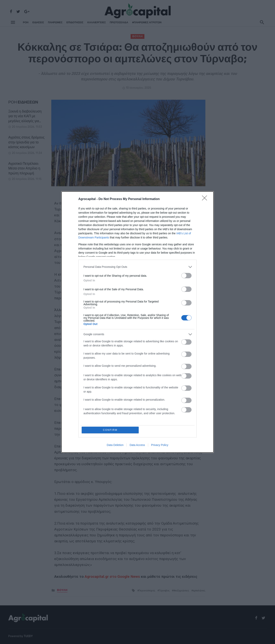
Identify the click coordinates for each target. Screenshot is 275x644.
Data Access (137, 445)
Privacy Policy (160, 445)
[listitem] (137, 267)
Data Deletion (115, 445)
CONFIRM (110, 430)
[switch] (186, 275)
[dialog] (137, 322)
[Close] (206, 199)
